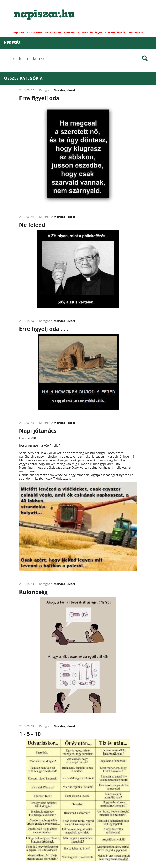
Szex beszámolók (115, 32)
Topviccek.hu (53, 32)
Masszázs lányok (92, 32)
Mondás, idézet (64, 90)
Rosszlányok (136, 32)
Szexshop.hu (71, 32)
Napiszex (18, 32)
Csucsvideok (35, 32)
